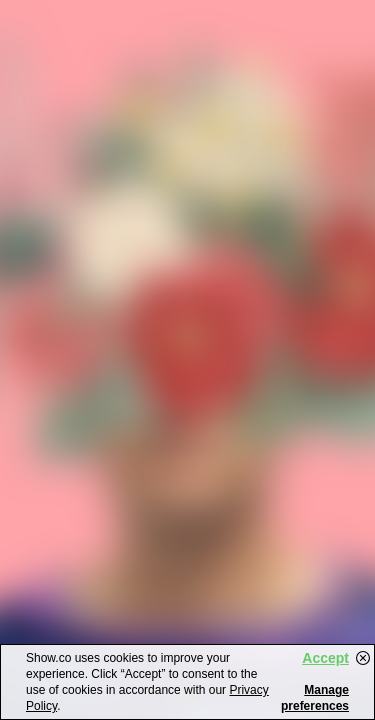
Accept (325, 658)
